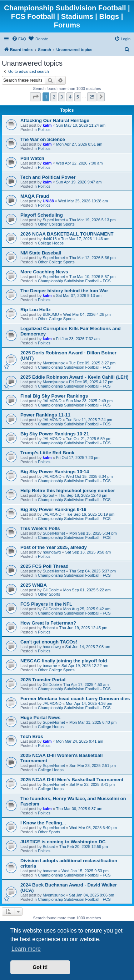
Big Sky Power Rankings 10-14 (55, 472)
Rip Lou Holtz (36, 310)
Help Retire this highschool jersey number (68, 491)
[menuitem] (19, 39)
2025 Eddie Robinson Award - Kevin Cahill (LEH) (75, 377)
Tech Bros (32, 736)
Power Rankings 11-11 (45, 415)
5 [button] (78, 97)
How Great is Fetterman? (48, 623)
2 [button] (54, 97)
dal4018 (49, 239)
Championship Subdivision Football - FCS (74, 281)
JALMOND (52, 401)
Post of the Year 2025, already (54, 547)
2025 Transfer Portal (43, 680)
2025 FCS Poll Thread (44, 566)
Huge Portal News (40, 718)
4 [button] (70, 97)
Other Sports (49, 594)
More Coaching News (44, 272)
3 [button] (62, 97)
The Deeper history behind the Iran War (64, 291)
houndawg (52, 552)
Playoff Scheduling (42, 215)
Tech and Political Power (48, 177)
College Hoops (51, 243)
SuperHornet (54, 220)
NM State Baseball (41, 253)
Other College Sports (56, 224)
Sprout (48, 495)
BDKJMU (51, 314)
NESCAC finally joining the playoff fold (64, 661)
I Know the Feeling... (43, 823)
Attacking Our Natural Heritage (55, 120)
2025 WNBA (34, 585)
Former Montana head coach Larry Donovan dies (75, 699)
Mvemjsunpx (54, 363)
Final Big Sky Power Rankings (54, 396)
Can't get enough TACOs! (49, 642)
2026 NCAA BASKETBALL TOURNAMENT (67, 234)
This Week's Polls (40, 528)
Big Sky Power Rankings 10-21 (55, 434)
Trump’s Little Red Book (47, 453)
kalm (47, 125)
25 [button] (92, 97)
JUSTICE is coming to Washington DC (63, 842)
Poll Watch (32, 158)
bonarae (50, 666)
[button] (35, 97)
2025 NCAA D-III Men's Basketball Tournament (72, 780)
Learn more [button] (26, 949)
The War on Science (43, 139)
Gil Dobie (51, 590)
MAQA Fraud (35, 196)
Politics (44, 130)
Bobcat (49, 628)
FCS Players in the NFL (46, 604)
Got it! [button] (40, 967)
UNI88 (48, 201)
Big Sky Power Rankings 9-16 (53, 509)
